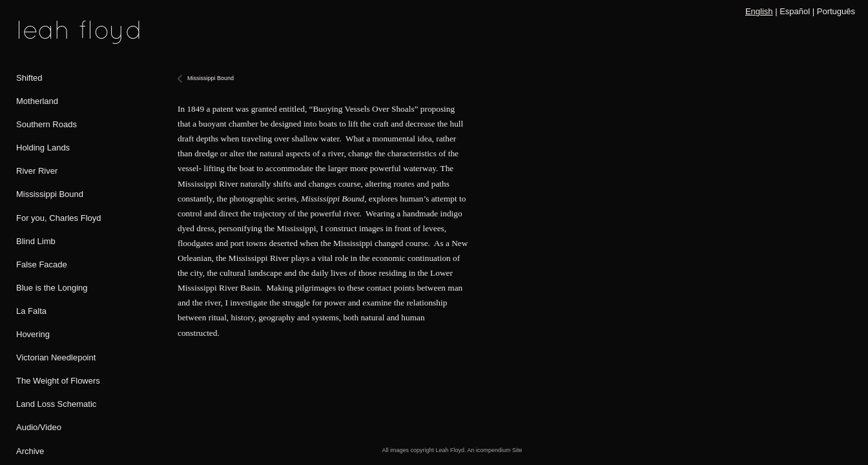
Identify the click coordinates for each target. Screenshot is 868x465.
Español (795, 11)
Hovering (33, 334)
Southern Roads (46, 124)
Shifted (29, 78)
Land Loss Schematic (56, 404)
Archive (30, 451)
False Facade (42, 264)
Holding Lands (43, 148)
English (759, 11)
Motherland (37, 101)
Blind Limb (36, 241)
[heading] (48, 32)
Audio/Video (39, 427)
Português (836, 11)
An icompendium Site (495, 450)
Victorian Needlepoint (56, 357)
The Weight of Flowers (58, 381)
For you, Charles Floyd (59, 218)
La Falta (31, 311)
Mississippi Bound (50, 194)
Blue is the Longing (52, 288)
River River (37, 171)
